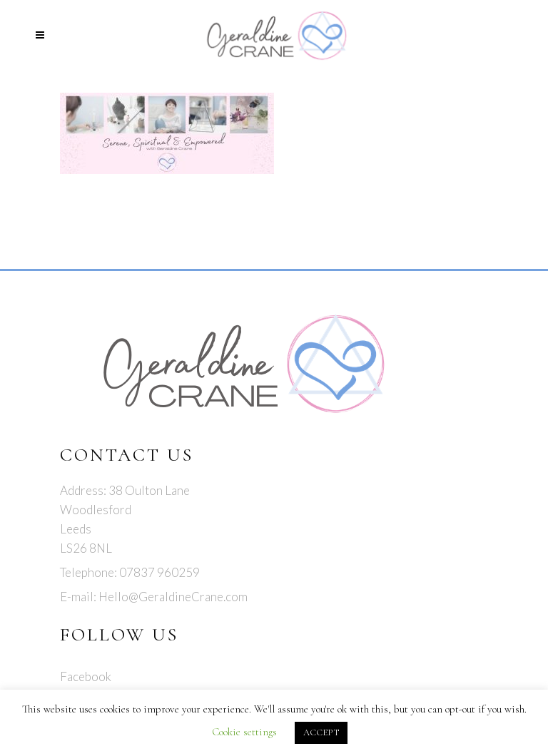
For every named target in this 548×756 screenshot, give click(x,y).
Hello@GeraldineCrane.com (173, 597)
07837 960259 (159, 572)
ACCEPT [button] (321, 732)
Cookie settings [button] (244, 732)
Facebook (86, 676)
